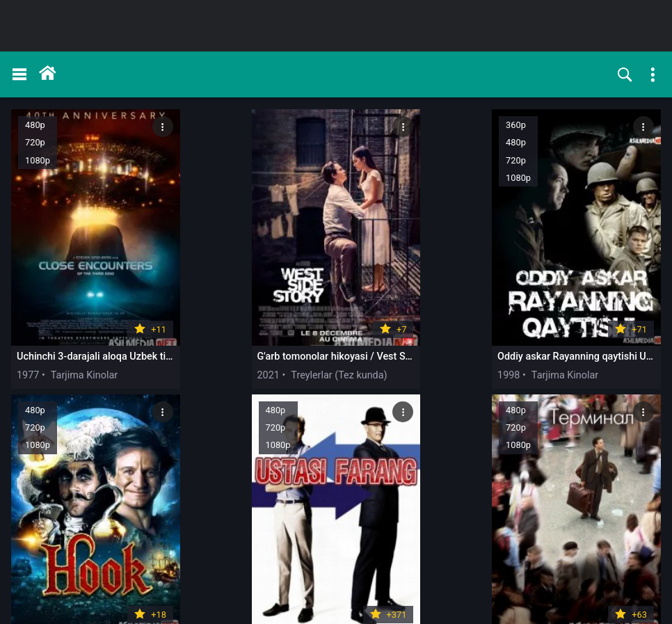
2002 (551, 316)
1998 (289, 316)
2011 (289, 542)
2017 (420, 542)
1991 (420, 316)
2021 (159, 316)
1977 (28, 316)
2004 (28, 542)
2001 (159, 542)
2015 (551, 542)
